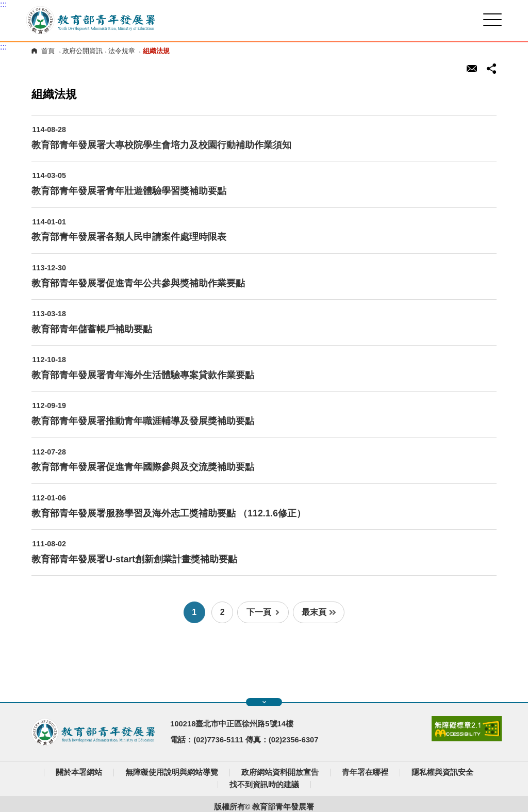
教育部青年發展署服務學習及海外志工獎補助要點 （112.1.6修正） (169, 513)
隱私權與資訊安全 (442, 772)
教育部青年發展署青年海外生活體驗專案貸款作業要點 (143, 375)
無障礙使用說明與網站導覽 (172, 772)
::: (3, 4)
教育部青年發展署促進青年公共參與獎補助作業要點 (138, 283)
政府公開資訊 (82, 51)
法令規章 (122, 51)
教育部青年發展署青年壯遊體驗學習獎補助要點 (129, 191)
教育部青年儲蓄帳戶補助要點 (92, 329)
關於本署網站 (79, 772)
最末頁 (319, 612)
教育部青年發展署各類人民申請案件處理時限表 (129, 237)
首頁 (48, 51)
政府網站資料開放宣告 (280, 772)
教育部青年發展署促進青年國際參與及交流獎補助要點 (143, 467)
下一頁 (263, 612)
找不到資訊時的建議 (264, 785)
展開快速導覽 (264, 702)
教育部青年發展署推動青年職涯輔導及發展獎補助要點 (143, 421)
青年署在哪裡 (365, 772)
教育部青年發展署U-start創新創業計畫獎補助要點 (134, 559)
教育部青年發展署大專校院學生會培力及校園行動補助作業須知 (161, 145)
